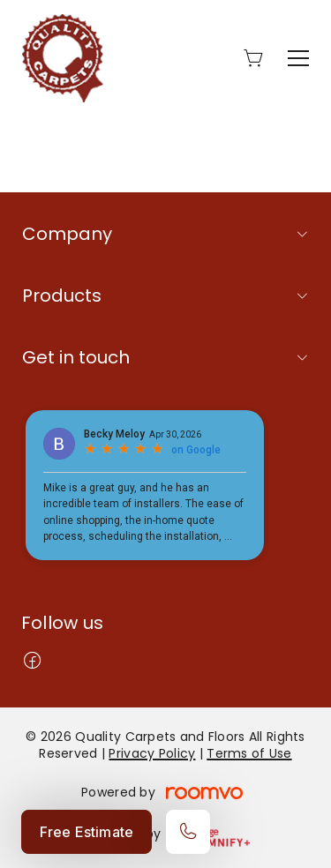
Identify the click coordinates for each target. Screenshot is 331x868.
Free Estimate (87, 832)
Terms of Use (249, 753)
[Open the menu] (298, 58)
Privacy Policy (152, 753)
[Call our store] (188, 832)
